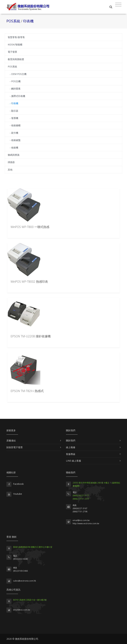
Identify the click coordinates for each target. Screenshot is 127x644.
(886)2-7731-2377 (81, 499)
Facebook (18, 484)
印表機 (28, 21)
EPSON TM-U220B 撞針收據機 (31, 336)
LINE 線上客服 (74, 461)
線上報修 (71, 447)
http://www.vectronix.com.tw (86, 523)
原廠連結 (11, 440)
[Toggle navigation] (118, 5)
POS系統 (14, 21)
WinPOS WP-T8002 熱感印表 (29, 281)
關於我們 (71, 440)
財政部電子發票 (15, 447)
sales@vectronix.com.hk (24, 581)
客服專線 (71, 454)
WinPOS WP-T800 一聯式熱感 (30, 227)
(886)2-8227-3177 (81, 495)
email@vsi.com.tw (81, 520)
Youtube (18, 494)
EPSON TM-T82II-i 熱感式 (27, 391)
